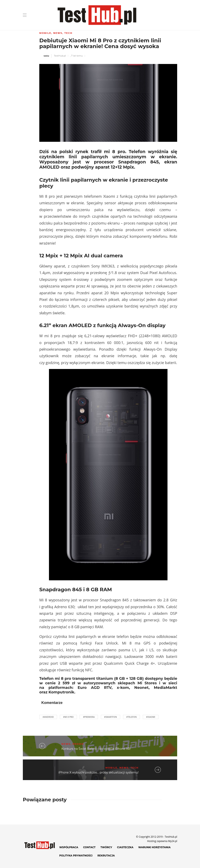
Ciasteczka (125, 847)
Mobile (45, 33)
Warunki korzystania (154, 847)
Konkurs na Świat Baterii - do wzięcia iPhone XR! (96, 749)
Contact (89, 847)
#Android (48, 717)
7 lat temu (77, 56)
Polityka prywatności (76, 856)
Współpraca (69, 847)
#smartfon (110, 717)
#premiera (89, 717)
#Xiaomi (151, 717)
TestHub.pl (60, 56)
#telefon (132, 717)
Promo (78, 744)
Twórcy (106, 847)
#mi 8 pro (68, 717)
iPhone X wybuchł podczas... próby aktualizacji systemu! (99, 772)
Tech (68, 33)
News (58, 33)
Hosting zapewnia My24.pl (162, 841)
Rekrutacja (106, 856)
